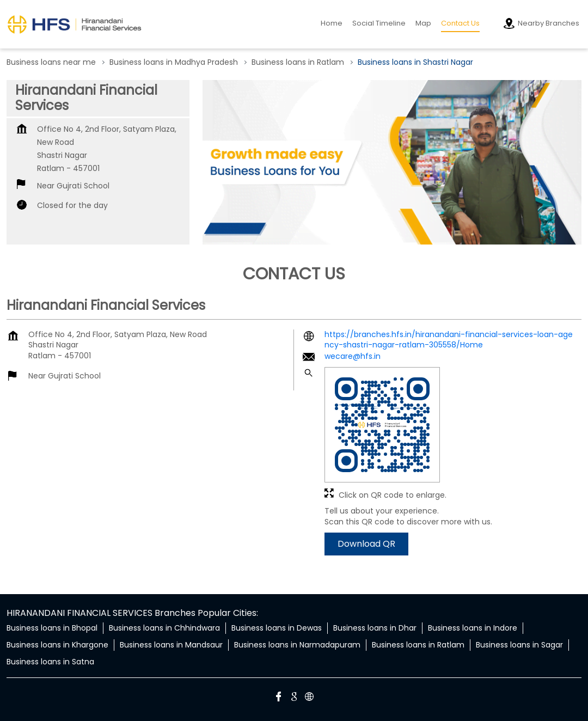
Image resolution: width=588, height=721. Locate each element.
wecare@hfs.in (353, 356)
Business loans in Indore (473, 628)
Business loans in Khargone (57, 645)
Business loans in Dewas (277, 628)
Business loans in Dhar (375, 628)
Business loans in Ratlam (418, 645)
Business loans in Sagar (519, 645)
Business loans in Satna (50, 662)
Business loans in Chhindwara (164, 628)
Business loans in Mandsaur (171, 645)
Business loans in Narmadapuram (297, 645)
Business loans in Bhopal (52, 628)
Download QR (366, 544)
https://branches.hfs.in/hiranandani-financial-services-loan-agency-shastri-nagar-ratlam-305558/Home (449, 340)
